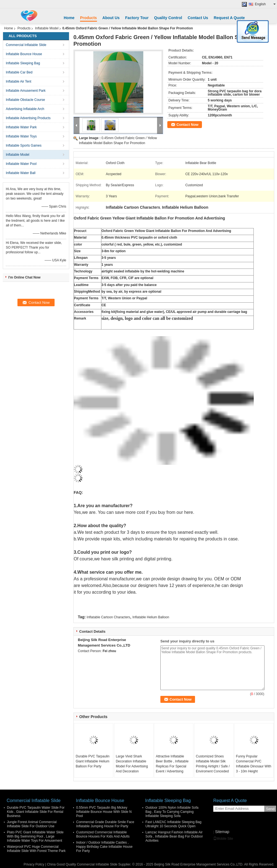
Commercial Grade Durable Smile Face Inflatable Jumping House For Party (105, 824)
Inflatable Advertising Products (28, 118)
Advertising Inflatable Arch (25, 109)
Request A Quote (229, 18)
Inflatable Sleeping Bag (23, 63)
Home (69, 18)
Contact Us (198, 18)
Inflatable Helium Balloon (151, 617)
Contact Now (187, 125)
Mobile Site (223, 839)
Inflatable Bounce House (24, 54)
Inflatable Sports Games (24, 145)
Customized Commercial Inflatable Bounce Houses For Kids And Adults (103, 834)
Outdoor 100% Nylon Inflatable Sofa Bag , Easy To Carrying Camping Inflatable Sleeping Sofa (172, 812)
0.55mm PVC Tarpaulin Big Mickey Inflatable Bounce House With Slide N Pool (104, 812)
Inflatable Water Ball (21, 173)
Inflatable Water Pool (21, 164)
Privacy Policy (34, 864)
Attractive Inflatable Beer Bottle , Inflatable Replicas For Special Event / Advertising (172, 764)
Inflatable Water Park (21, 127)
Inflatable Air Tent (19, 81)
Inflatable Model (47, 28)
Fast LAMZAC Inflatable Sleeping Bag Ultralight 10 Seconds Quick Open (173, 824)
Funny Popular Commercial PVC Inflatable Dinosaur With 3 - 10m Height (254, 764)
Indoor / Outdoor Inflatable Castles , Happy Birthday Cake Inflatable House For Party (104, 847)
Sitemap (222, 832)
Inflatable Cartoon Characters (108, 617)
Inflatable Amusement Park (26, 91)
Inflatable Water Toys (21, 136)
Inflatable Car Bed (19, 72)
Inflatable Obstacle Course (25, 100)
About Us (111, 18)
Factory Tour (137, 18)
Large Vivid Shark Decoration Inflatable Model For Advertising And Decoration (132, 764)
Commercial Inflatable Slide (26, 45)
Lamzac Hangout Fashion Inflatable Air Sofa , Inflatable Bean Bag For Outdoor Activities (174, 836)
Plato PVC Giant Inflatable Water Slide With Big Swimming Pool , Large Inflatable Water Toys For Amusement (35, 836)
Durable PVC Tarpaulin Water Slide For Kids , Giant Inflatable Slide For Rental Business (36, 812)
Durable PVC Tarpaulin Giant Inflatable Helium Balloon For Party (93, 761)
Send (270, 809)
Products (89, 18)
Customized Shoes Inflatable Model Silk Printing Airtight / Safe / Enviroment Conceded (213, 764)
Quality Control (168, 18)
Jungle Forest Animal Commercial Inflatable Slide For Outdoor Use (32, 824)
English (265, 4)
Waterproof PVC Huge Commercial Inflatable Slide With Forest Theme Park (36, 849)
